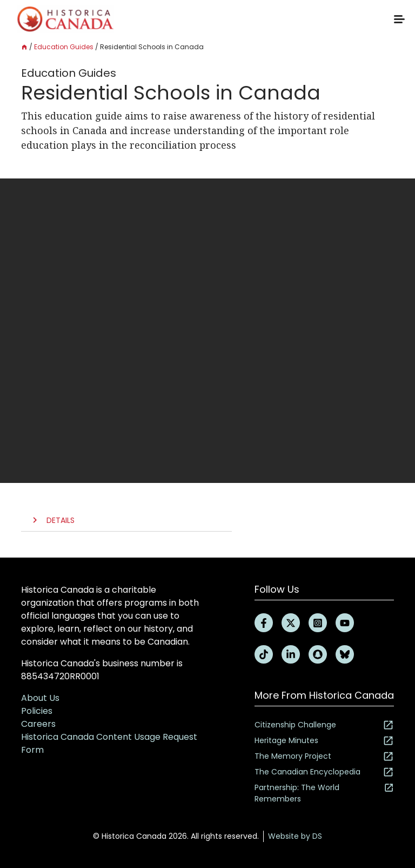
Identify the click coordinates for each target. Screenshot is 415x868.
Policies (37, 711)
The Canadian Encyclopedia (324, 772)
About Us (40, 698)
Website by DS (295, 836)
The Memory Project (324, 756)
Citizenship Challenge (324, 725)
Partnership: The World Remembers (324, 793)
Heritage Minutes (324, 741)
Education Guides (64, 47)
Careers (38, 724)
